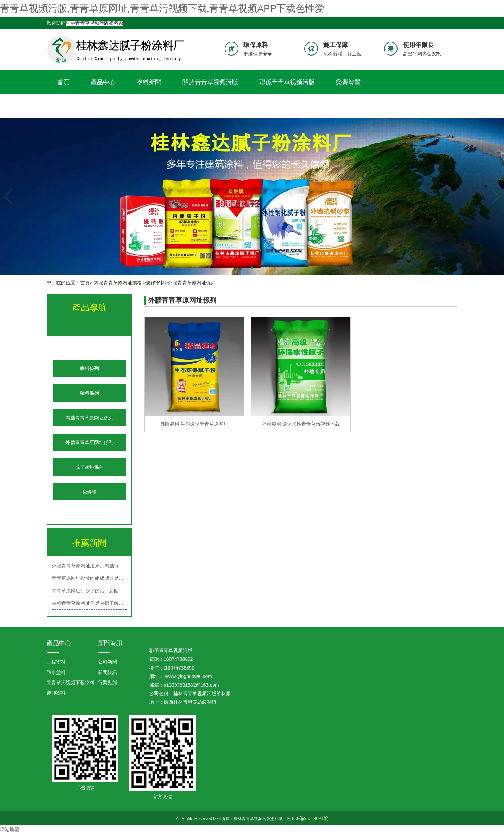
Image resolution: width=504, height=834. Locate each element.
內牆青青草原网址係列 (89, 418)
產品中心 (103, 82)
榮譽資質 (348, 82)
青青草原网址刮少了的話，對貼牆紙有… (90, 591)
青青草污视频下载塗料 (71, 683)
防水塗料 (56, 672)
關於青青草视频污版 (210, 82)
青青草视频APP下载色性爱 (94, 106)
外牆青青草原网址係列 (89, 442)
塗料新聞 (149, 82)
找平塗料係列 (89, 467)
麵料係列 (89, 393)
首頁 (63, 82)
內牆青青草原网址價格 (118, 283)
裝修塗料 (155, 283)
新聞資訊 (110, 643)
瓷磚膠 (89, 492)
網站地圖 (10, 830)
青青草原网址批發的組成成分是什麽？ (90, 578)
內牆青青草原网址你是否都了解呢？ (90, 603)
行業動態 (108, 683)
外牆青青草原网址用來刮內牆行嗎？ (90, 566)
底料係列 (89, 368)
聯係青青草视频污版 (287, 82)
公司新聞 (108, 662)
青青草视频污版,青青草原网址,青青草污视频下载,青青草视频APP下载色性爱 (162, 8)
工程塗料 (56, 662)
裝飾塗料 (56, 693)
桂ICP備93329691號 (307, 818)
